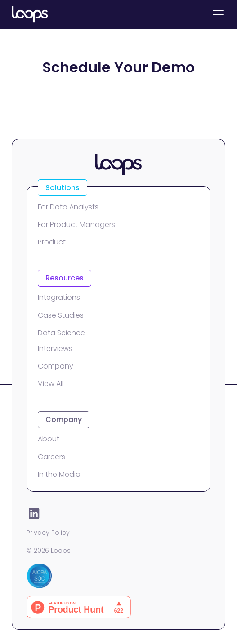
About (49, 439)
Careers (51, 457)
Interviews (55, 349)
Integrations (59, 297)
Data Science (61, 333)
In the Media (59, 474)
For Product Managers (76, 224)
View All (51, 384)
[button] (216, 14)
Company (56, 366)
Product (52, 242)
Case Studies (61, 315)
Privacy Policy (48, 533)
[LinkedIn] (34, 513)
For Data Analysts (68, 207)
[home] (30, 14)
